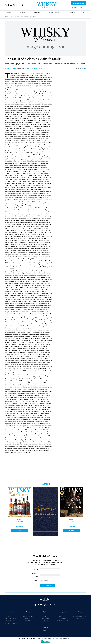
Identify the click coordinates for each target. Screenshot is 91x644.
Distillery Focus (11, 69)
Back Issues (63, 617)
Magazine (37, 13)
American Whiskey (63, 620)
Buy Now (20, 530)
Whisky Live (45, 631)
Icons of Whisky (80, 618)
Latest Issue (63, 615)
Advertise (11, 617)
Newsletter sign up (78, 7)
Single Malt (45, 618)
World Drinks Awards (80, 615)
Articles (9, 13)
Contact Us (11, 615)
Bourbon (45, 620)
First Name (35, 570)
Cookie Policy (11, 622)
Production (28, 620)
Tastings (23, 13)
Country (36, 580)
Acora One (69, 639)
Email (37, 577)
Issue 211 (71, 519)
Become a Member (78, 3)
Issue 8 (28, 69)
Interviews (28, 618)
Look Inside (20, 527)
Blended (45, 617)
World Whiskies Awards (80, 617)
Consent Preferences (11, 624)
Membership (63, 618)
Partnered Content (28, 617)
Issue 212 (20, 519)
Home (7, 17)
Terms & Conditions (11, 618)
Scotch (45, 622)
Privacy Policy (11, 620)
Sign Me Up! (48, 585)
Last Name (35, 573)
